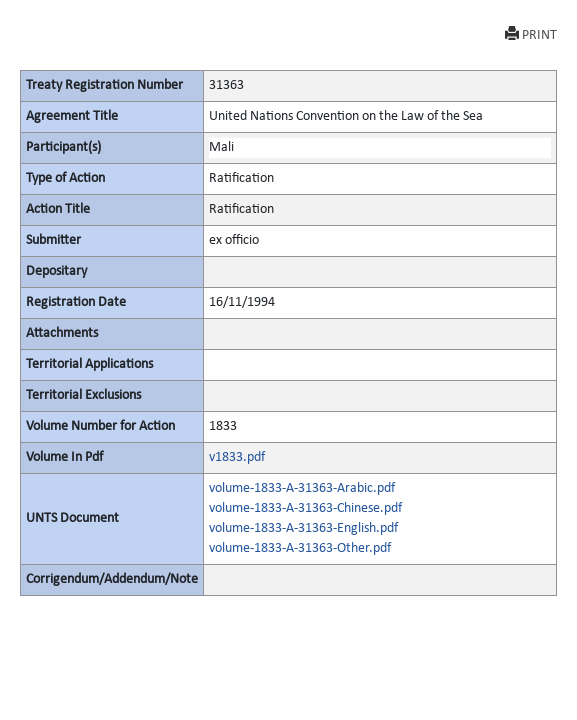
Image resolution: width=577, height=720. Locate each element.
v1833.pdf (237, 457)
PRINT (531, 34)
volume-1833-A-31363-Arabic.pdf (302, 488)
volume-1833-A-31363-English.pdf (303, 528)
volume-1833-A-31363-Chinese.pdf (305, 508)
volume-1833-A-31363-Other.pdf (300, 548)
